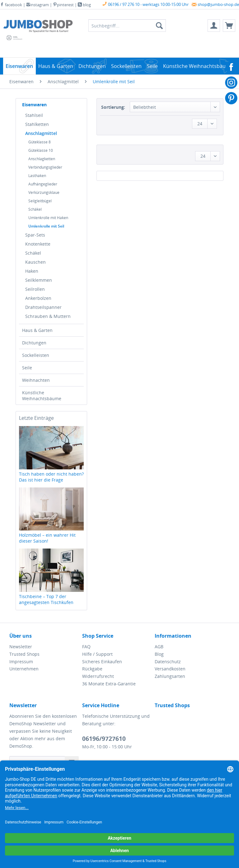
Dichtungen (34, 343)
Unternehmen (24, 669)
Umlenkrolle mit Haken (48, 218)
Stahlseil (34, 115)
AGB (159, 647)
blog (84, 5)
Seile (27, 368)
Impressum (21, 662)
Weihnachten (36, 380)
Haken (32, 271)
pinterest (63, 5)
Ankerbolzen (38, 298)
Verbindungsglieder (45, 167)
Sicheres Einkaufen (102, 662)
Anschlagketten (42, 159)
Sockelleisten (36, 355)
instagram (37, 5)
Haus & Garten (37, 330)
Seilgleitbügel (40, 201)
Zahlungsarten (170, 676)
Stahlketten (37, 124)
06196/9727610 (104, 739)
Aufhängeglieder (43, 184)
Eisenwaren (34, 105)
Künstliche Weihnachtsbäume (42, 396)
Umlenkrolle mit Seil (46, 226)
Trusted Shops (24, 654)
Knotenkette (38, 244)
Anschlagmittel (41, 133)
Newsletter (21, 647)
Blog (159, 654)
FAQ (86, 647)
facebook (11, 5)
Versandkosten (170, 669)
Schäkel (35, 209)
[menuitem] (214, 26)
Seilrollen (35, 289)
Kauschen (35, 262)
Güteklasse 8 (40, 142)
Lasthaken (37, 176)
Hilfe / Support (97, 654)
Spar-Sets (35, 235)
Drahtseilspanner (43, 307)
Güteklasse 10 (41, 150)
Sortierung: (113, 107)
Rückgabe (92, 669)
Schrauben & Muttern (48, 316)
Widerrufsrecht (98, 676)
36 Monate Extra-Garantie (109, 684)
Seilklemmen (39, 280)
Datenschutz (168, 662)
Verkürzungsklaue (44, 192)
